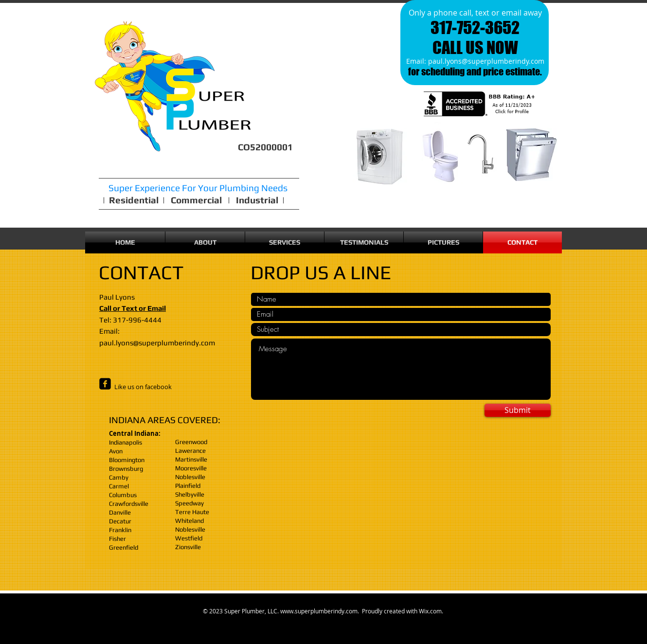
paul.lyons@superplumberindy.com (486, 61)
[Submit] (518, 410)
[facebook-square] (105, 384)
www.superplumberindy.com (319, 611)
